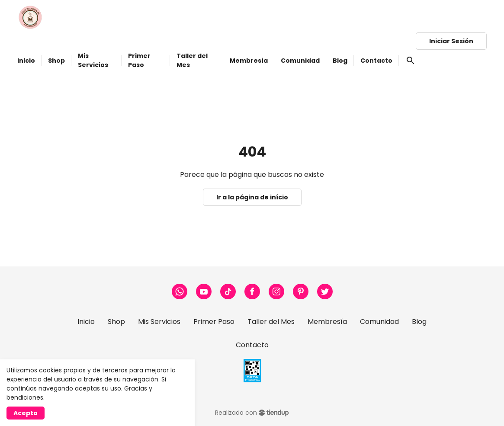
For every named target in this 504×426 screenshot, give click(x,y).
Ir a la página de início (252, 197)
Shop (116, 322)
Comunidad (379, 322)
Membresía (327, 322)
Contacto (252, 345)
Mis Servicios (159, 322)
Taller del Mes (271, 322)
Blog (419, 322)
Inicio (86, 322)
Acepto (26, 413)
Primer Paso (214, 322)
